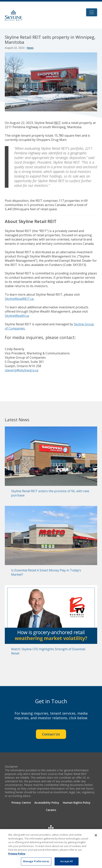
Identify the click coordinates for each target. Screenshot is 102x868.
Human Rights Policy (77, 803)
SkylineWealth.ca (17, 316)
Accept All (67, 862)
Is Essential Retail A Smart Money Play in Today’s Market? (46, 572)
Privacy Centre (21, 803)
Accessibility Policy (47, 803)
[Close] (96, 836)
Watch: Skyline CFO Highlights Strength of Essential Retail (48, 651)
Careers (51, 810)
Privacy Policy (17, 854)
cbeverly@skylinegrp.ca (22, 370)
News (30, 48)
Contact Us (51, 734)
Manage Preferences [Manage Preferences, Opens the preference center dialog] (36, 862)
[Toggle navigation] (92, 12)
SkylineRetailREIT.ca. (19, 299)
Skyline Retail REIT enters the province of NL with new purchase (50, 493)
